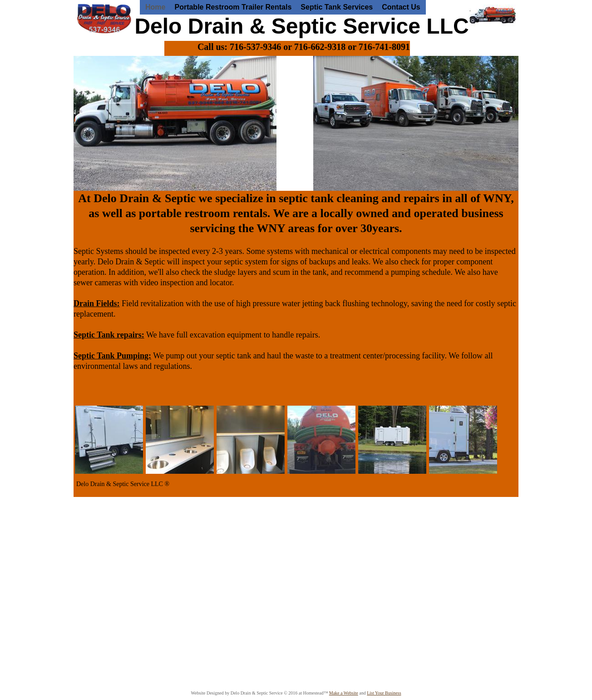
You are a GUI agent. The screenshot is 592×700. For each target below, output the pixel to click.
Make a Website (344, 693)
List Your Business (384, 693)
